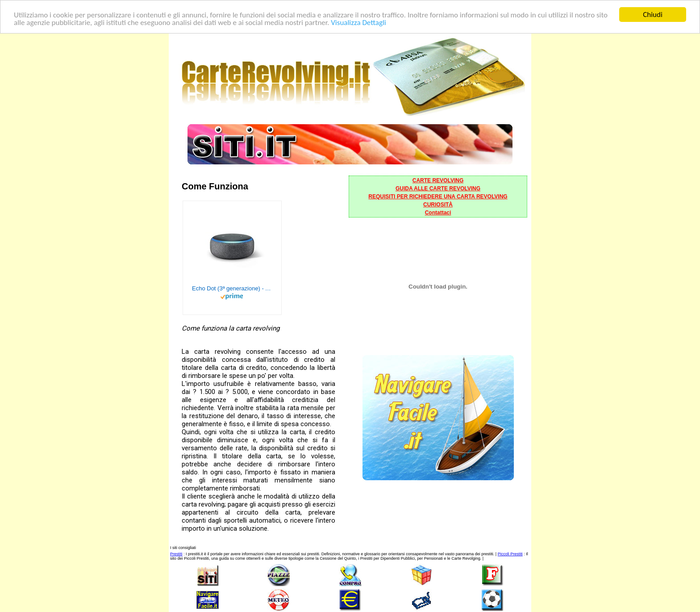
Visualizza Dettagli (358, 22)
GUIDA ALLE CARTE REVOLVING (438, 189)
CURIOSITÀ (438, 205)
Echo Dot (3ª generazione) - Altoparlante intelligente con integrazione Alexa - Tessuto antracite (232, 288)
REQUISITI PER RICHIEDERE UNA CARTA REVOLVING (438, 197)
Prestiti (176, 554)
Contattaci (438, 213)
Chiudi (653, 15)
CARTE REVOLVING (438, 180)
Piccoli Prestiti (510, 554)
